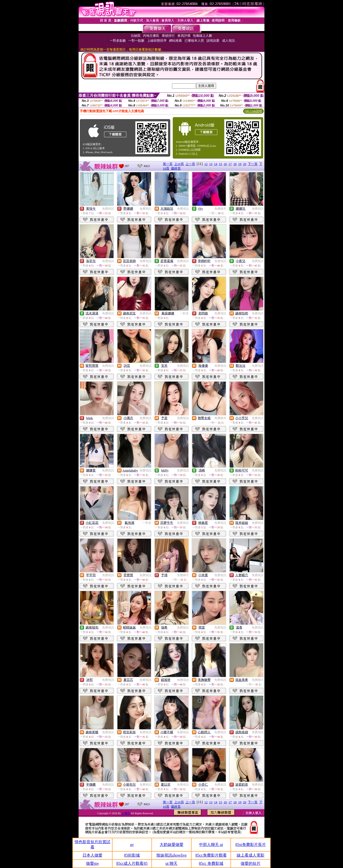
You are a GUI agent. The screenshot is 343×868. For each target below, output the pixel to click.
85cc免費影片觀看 (211, 855)
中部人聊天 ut (211, 845)
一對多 (184, 313)
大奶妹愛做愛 (171, 845)
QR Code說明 (253, 111)
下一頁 (253, 164)
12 (206, 164)
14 (216, 164)
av (132, 845)
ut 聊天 (126, 813)
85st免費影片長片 (251, 845)
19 (240, 164)
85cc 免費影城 (211, 863)
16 (225, 164)
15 (220, 164)
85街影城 (132, 855)
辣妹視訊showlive (171, 855)
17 (230, 164)
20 (245, 164)
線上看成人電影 (251, 855)
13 (211, 164)
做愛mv (92, 863)
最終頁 (176, 168)
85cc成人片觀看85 (132, 863)
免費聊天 (220, 209)
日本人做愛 (92, 855)
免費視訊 (108, 209)
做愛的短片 (251, 863)
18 (235, 164)
